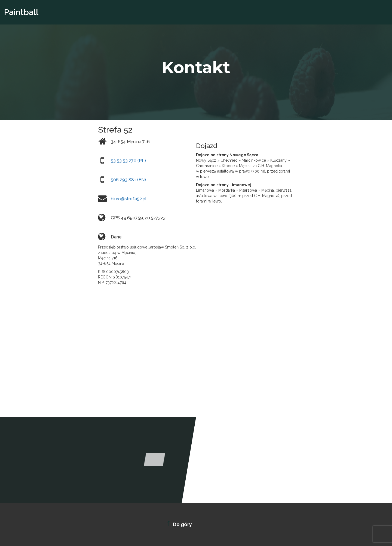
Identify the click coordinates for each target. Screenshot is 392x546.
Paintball (21, 12)
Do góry (179, 524)
